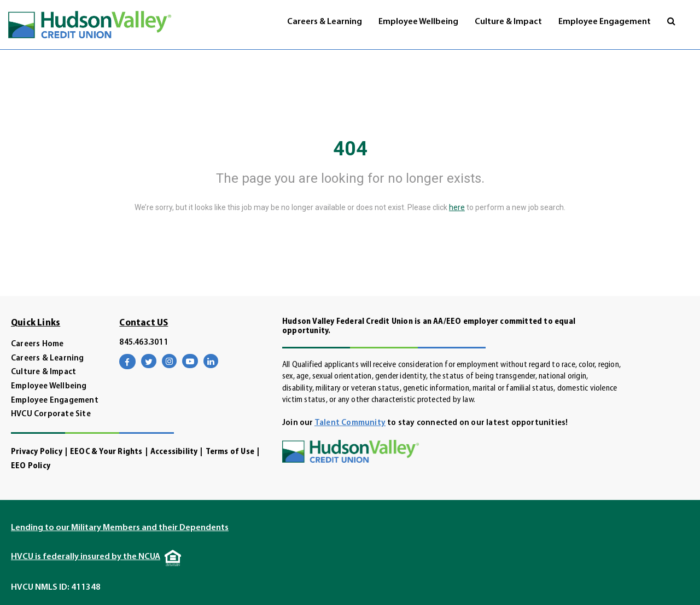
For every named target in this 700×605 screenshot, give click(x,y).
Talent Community (350, 423)
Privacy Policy (37, 452)
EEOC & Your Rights (106, 452)
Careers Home (37, 344)
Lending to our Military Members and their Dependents (120, 528)
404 (350, 149)
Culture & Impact (508, 22)
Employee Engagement (605, 22)
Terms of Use (230, 452)
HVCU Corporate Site (51, 414)
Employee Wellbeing (418, 22)
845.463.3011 (143, 343)
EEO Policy (31, 466)
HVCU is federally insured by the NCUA (86, 557)
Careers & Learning (325, 22)
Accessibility (174, 452)
